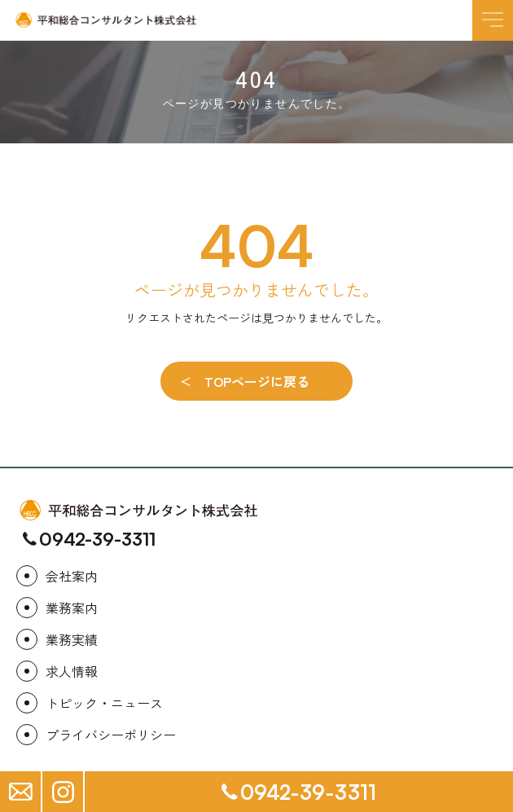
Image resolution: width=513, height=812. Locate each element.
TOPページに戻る (257, 381)
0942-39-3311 (97, 539)
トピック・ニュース (104, 703)
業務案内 (72, 608)
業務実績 (72, 639)
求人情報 (72, 671)
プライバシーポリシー (111, 735)
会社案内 (72, 576)
